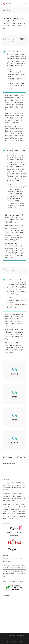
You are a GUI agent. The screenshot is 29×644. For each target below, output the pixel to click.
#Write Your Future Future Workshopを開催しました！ (14, 560)
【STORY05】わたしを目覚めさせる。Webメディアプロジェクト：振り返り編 (14, 566)
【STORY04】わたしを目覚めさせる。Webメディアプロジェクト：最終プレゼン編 (14, 574)
